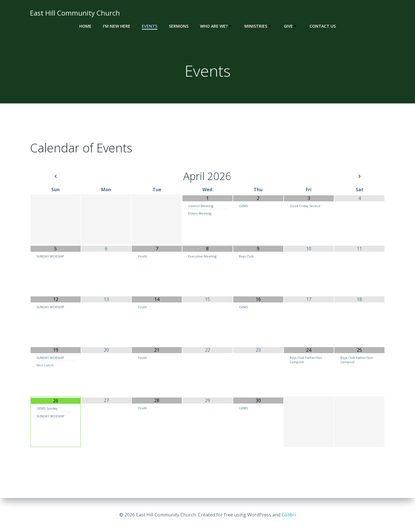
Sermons (179, 26)
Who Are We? (216, 26)
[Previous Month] (56, 176)
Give (291, 26)
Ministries (258, 26)
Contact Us (323, 26)
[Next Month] (359, 176)
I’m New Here (117, 26)
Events (150, 26)
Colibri (289, 515)
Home (85, 26)
